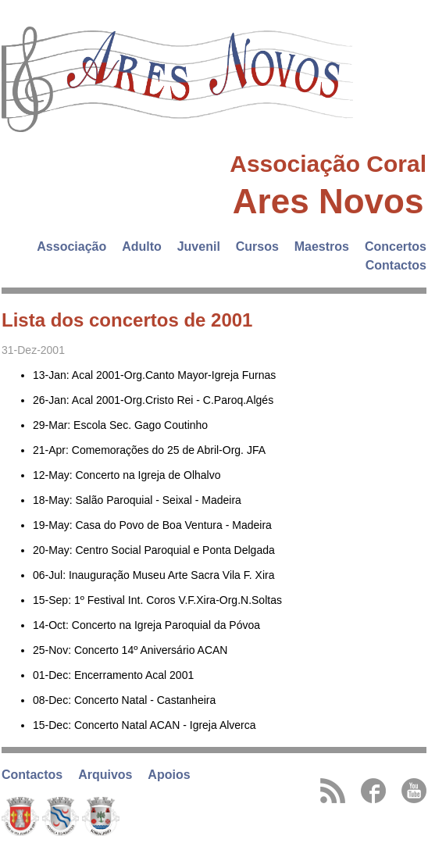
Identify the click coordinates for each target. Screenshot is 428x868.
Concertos (396, 246)
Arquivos (105, 775)
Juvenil (199, 246)
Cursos (257, 246)
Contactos (396, 265)
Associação (71, 246)
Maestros (322, 246)
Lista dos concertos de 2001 (127, 320)
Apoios (169, 775)
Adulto (142, 246)
